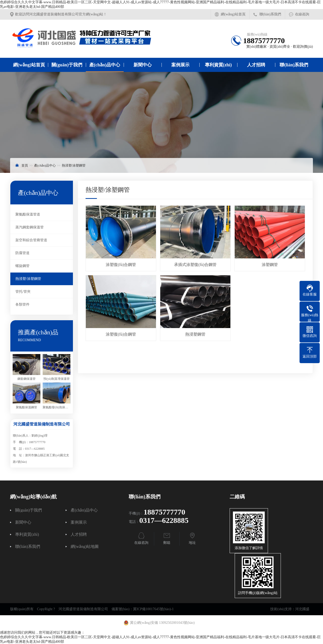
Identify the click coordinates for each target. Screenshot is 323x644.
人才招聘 (256, 65)
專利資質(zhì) (218, 65)
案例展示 (180, 65)
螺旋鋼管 (22, 266)
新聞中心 (143, 65)
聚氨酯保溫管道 (28, 214)
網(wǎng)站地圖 (85, 547)
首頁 (25, 165)
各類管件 (22, 304)
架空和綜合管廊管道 (31, 240)
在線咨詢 (302, 14)
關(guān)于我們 (67, 65)
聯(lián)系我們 (270, 14)
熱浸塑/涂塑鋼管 (74, 165)
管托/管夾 (23, 292)
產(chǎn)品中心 (105, 65)
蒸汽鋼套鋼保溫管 (30, 227)
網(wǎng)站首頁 (233, 14)
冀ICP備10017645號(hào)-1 (153, 609)
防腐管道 (22, 253)
